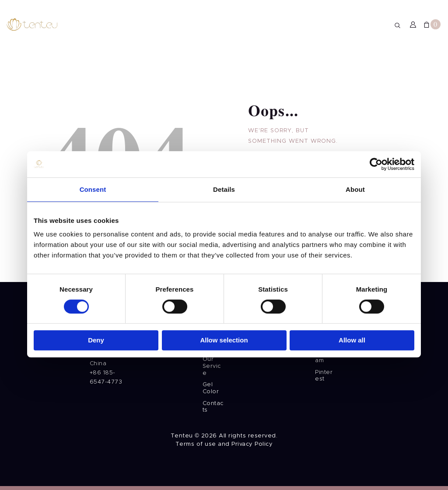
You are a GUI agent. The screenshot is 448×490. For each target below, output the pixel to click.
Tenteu (182, 436)
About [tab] (355, 180)
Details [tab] (224, 180)
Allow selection (224, 331)
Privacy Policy (252, 444)
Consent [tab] (93, 180)
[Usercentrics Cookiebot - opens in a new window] (376, 155)
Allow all (352, 331)
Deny (96, 331)
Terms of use (196, 444)
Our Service (212, 366)
